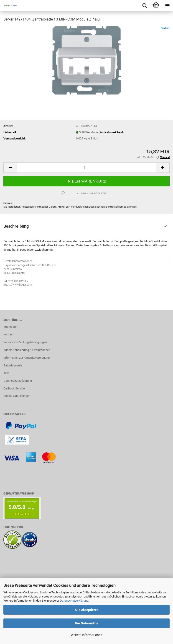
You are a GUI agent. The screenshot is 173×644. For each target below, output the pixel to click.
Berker (165, 28)
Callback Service (14, 388)
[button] (10, 168)
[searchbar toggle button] (145, 6)
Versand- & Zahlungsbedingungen (25, 342)
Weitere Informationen (86, 635)
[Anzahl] (86, 168)
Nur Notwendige (87, 623)
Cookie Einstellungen (17, 396)
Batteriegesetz (13, 365)
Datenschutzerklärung (74, 601)
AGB (6, 373)
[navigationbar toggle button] (167, 6)
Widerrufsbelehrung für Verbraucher (27, 350)
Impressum (11, 327)
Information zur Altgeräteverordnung (27, 358)
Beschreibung (16, 226)
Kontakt (8, 334)
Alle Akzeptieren (87, 610)
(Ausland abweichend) (111, 133)
